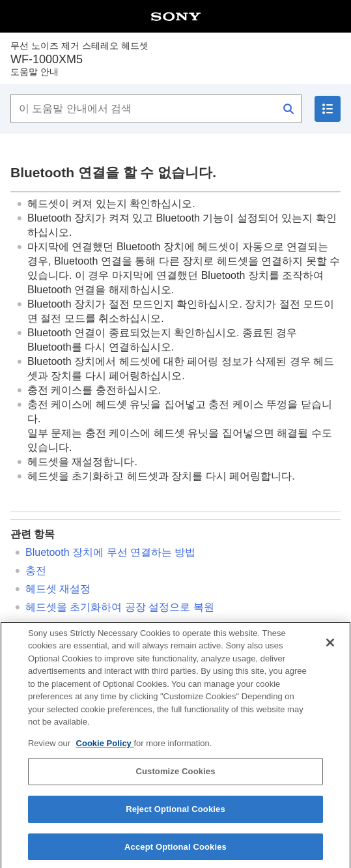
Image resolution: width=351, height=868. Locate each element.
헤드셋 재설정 (58, 589)
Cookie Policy (105, 750)
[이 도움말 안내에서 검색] (156, 109)
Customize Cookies (175, 778)
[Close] (330, 649)
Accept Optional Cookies (175, 853)
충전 (36, 571)
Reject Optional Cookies (175, 816)
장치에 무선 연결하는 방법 (110, 552)
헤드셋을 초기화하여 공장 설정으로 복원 (120, 607)
